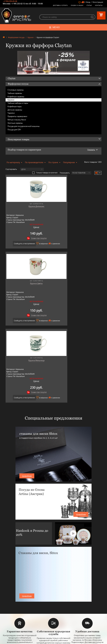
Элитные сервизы (15, 123)
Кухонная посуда (53, 603)
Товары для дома (54, 605)
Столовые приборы (54, 598)
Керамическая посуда (54, 594)
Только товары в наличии (45, 173)
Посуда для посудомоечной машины (24, 127)
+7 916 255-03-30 (10, 1)
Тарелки (11, 114)
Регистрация (98, 2)
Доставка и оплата (60, 5)
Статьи (89, 5)
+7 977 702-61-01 (53, 624)
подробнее (27, 407)
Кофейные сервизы (16, 97)
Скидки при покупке (31, 239)
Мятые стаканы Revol (17, 120)
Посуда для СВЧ (14, 130)
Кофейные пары (15, 107)
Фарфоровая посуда (16, 38)
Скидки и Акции (77, 5)
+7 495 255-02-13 (18, 4)
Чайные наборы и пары (18, 104)
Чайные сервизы (15, 94)
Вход (88, 2)
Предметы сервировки (17, 117)
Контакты (99, 5)
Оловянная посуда (53, 600)
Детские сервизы (15, 110)
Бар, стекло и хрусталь (53, 596)
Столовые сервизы (16, 90)
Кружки (31, 38)
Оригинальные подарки (54, 607)
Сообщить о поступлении (29, 244)
